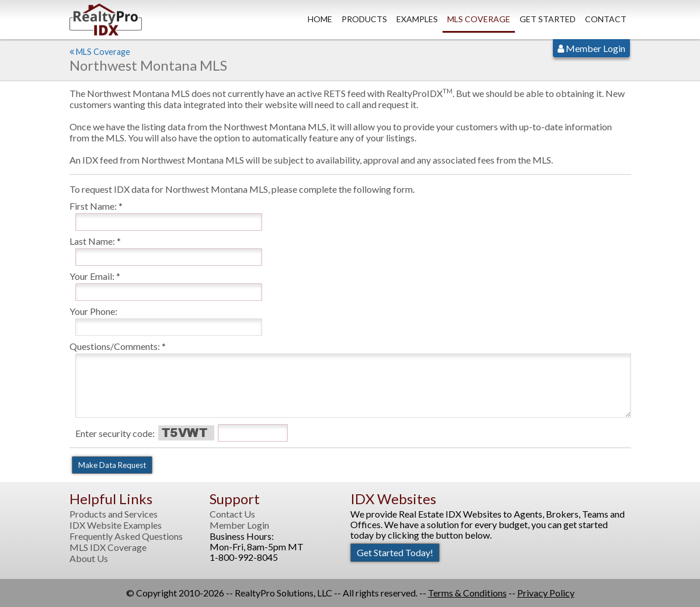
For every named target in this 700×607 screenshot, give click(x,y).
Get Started (548, 19)
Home (320, 19)
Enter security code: (115, 433)
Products (364, 19)
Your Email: (92, 276)
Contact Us (232, 514)
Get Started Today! (395, 552)
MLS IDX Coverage (108, 547)
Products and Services (114, 514)
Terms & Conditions (467, 593)
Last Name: (92, 241)
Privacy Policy (546, 593)
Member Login (591, 48)
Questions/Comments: (115, 346)
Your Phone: (93, 311)
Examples (417, 19)
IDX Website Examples (116, 525)
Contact (606, 19)
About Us (89, 559)
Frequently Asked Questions (126, 536)
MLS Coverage (479, 19)
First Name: (93, 206)
